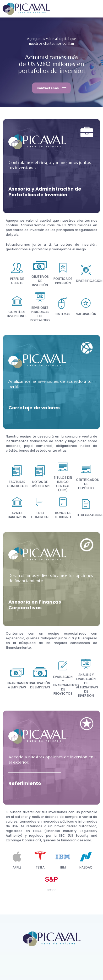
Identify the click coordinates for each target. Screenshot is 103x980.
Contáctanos (48, 88)
